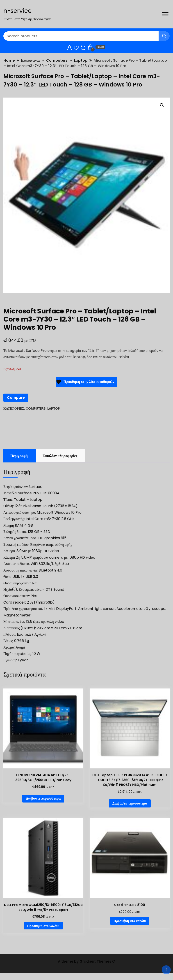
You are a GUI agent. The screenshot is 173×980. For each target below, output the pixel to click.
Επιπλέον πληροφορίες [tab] (60, 456)
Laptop (54, 408)
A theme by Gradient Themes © (86, 961)
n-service (17, 11)
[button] (162, 105)
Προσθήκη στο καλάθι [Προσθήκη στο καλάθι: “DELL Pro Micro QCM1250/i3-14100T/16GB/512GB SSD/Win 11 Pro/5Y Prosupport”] (43, 926)
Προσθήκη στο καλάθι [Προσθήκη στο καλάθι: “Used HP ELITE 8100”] (130, 921)
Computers (36, 408)
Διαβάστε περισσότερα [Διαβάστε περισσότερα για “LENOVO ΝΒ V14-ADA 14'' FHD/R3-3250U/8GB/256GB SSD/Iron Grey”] (43, 798)
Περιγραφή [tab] (19, 456)
